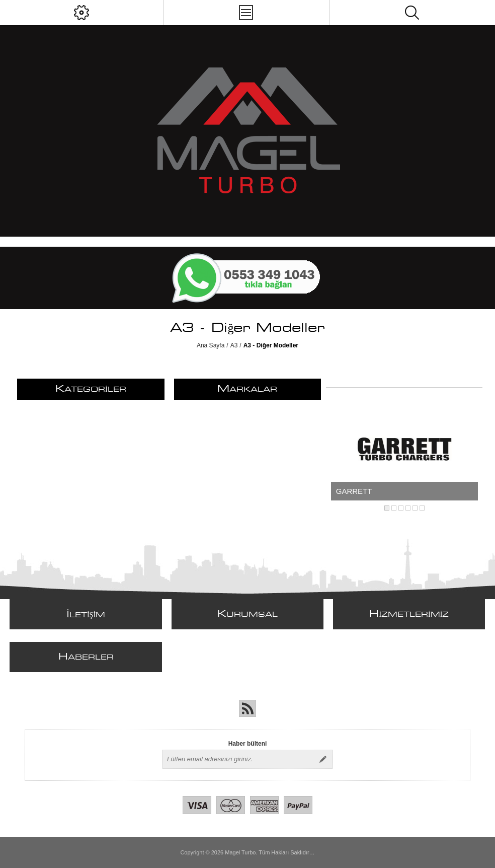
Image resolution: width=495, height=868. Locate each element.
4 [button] (408, 508)
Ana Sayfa (211, 345)
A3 (234, 345)
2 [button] (394, 508)
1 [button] (387, 508)
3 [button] (401, 508)
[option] (404, 449)
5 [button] (415, 508)
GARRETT (354, 491)
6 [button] (422, 508)
